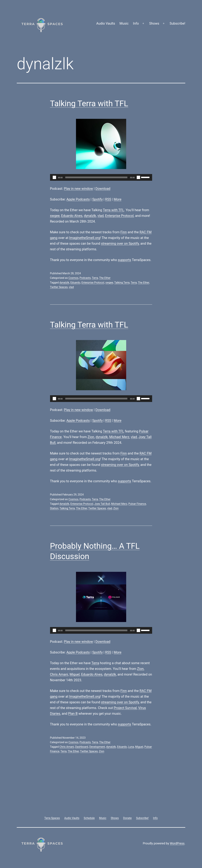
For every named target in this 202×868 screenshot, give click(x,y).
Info (136, 23)
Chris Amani (59, 674)
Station (54, 508)
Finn (124, 232)
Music (124, 23)
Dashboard (82, 747)
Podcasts (85, 278)
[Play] (54, 177)
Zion (91, 437)
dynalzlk (90, 216)
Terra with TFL (113, 210)
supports (124, 260)
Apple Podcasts (78, 199)
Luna (131, 747)
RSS (108, 199)
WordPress (177, 843)
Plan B (73, 714)
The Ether (105, 278)
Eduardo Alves (72, 216)
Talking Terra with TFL (89, 104)
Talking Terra (122, 283)
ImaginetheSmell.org (85, 238)
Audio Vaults (106, 23)
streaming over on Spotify (120, 243)
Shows (154, 23)
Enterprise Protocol (119, 216)
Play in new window (78, 189)
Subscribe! (177, 23)
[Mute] (138, 177)
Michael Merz (119, 437)
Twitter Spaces (59, 287)
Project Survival (125, 708)
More (117, 199)
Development (97, 747)
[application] (101, 177)
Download (103, 189)
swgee (55, 216)
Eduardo (75, 283)
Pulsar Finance (137, 504)
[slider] (96, 177)
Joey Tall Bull (102, 504)
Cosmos (73, 278)
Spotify (97, 199)
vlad (100, 216)
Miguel (75, 674)
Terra (95, 278)
